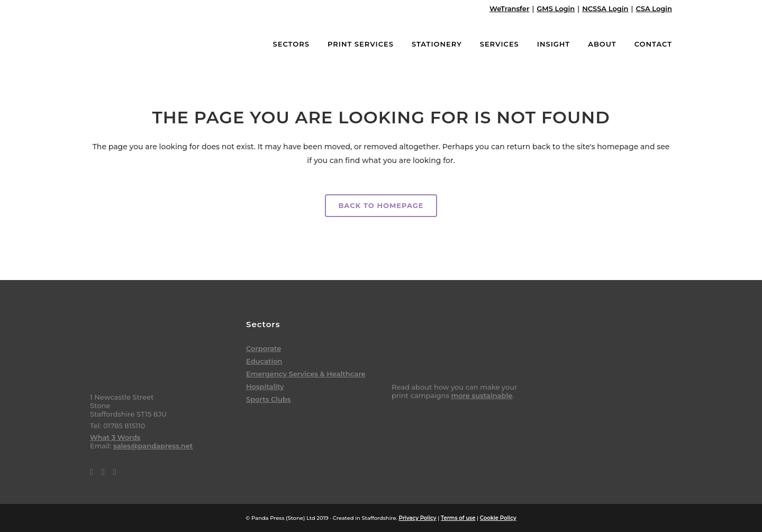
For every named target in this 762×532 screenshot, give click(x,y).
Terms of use (458, 518)
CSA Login (654, 8)
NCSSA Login (605, 8)
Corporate (264, 348)
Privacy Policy (418, 518)
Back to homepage (381, 205)
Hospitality (265, 386)
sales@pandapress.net (153, 446)
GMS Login (556, 8)
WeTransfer (509, 8)
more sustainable (482, 395)
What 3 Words (115, 437)
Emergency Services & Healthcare (306, 374)
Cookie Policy (498, 518)
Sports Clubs (269, 399)
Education (264, 361)
